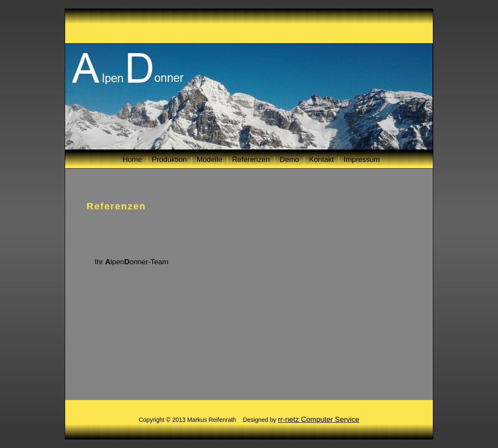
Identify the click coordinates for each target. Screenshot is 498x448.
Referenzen (251, 160)
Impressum (362, 160)
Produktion (169, 160)
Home (132, 160)
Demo (289, 160)
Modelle (210, 160)
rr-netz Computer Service (318, 420)
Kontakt (321, 160)
